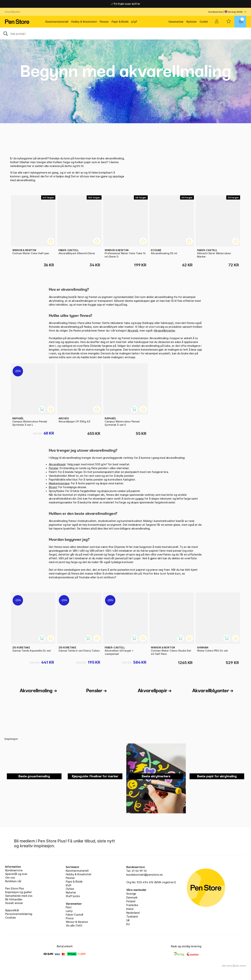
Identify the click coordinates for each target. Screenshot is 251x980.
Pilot (69, 907)
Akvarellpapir (57, 464)
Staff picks (73, 896)
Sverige (131, 894)
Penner (104, 22)
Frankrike (132, 905)
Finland (131, 901)
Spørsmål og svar (16, 874)
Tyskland (132, 916)
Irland (130, 909)
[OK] (125, 33)
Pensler (54, 468)
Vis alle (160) (74, 925)
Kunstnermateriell (57, 22)
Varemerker (176, 22)
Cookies (11, 918)
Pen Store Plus (15, 888)
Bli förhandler (14, 899)
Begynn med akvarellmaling (125, 71)
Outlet (204, 22)
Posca (70, 918)
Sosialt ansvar (14, 903)
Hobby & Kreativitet (84, 22)
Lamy (69, 911)
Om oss (10, 878)
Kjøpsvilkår (12, 910)
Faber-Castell (75, 915)
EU (128, 924)
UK (128, 920)
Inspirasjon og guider (19, 892)
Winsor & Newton (77, 922)
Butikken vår (13, 881)
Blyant (53, 487)
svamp (140, 499)
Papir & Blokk (120, 22)
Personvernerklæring (19, 914)
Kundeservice (216, 12)
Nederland (133, 913)
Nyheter (192, 22)
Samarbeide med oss (19, 896)
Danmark (132, 897)
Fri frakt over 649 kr (126, 4)
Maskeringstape (59, 483)
